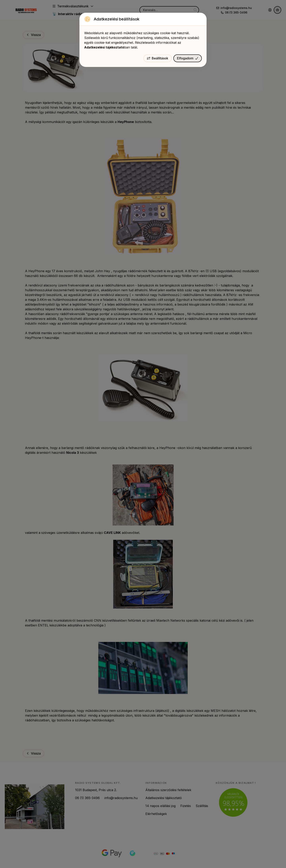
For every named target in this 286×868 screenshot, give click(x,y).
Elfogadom (188, 58)
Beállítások (158, 58)
